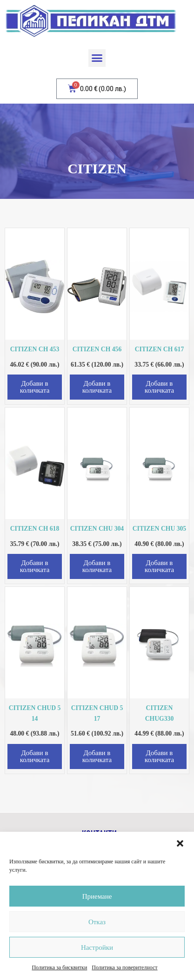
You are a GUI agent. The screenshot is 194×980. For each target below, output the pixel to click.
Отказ (97, 922)
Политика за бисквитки (59, 967)
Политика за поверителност (124, 967)
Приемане (97, 896)
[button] (180, 843)
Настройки (97, 947)
